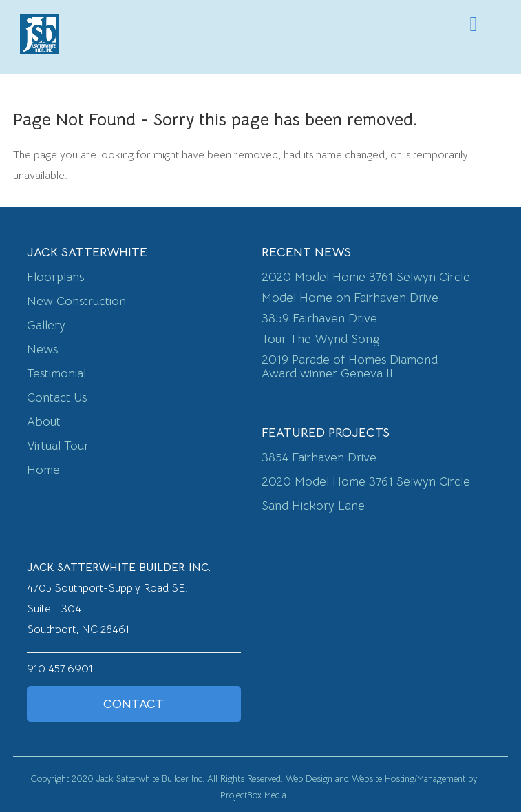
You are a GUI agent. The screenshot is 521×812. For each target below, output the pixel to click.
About (44, 421)
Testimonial (56, 373)
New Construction (76, 301)
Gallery (46, 325)
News (42, 349)
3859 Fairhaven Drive (319, 318)
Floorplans (55, 277)
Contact (134, 704)
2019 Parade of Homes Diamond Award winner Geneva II (350, 366)
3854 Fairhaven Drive (319, 457)
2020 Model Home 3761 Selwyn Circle (366, 277)
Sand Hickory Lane (313, 506)
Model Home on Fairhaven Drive (350, 298)
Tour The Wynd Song (320, 339)
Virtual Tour (58, 446)
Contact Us (57, 397)
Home (43, 470)
